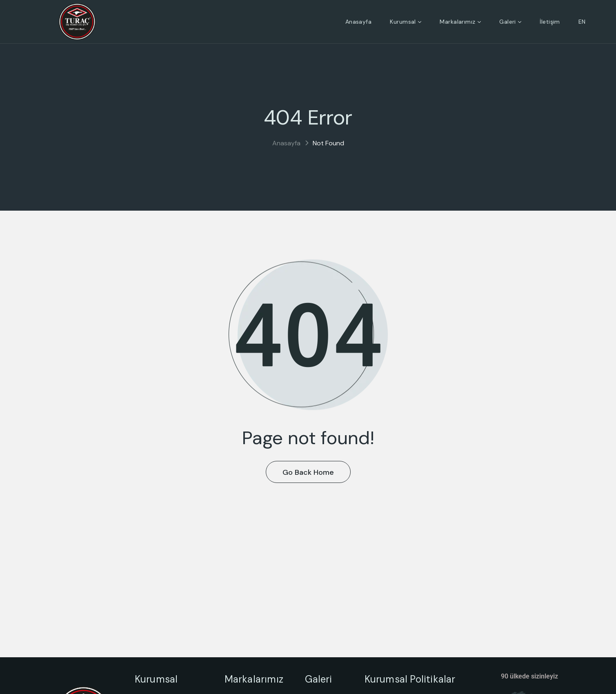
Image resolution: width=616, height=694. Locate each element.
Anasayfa (286, 143)
